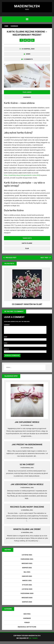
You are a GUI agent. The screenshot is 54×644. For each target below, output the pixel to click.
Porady (27, 625)
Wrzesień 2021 (27, 566)
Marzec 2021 (27, 583)
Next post (45, 258)
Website (6, 351)
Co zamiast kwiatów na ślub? (27, 305)
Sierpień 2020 (27, 604)
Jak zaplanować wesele (27, 425)
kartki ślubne (27, 244)
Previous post (10, 258)
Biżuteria (27, 617)
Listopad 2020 (27, 592)
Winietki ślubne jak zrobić (27, 532)
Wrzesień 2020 (27, 600)
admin (28, 55)
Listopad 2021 (27, 557)
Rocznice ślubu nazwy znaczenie (27, 509)
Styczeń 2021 (27, 587)
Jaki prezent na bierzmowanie (27, 447)
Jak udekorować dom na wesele (27, 487)
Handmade (27, 98)
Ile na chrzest (27, 467)
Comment (7, 326)
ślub (27, 249)
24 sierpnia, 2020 (28, 50)
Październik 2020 (27, 596)
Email (6, 345)
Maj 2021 (27, 575)
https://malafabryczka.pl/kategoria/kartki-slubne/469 (22, 176)
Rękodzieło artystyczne (27, 630)
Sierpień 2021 (27, 570)
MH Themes (33, 641)
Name (6, 339)
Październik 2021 (27, 562)
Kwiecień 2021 (27, 579)
